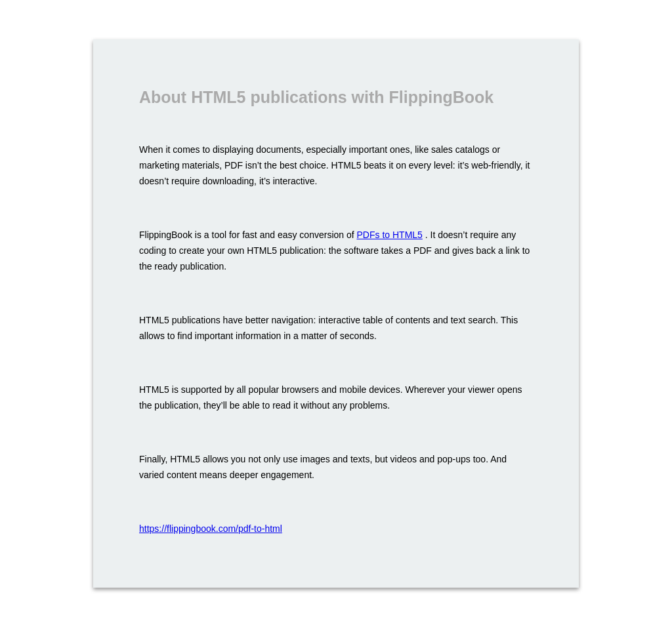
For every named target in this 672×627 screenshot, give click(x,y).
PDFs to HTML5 (390, 235)
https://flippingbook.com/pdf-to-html (211, 529)
